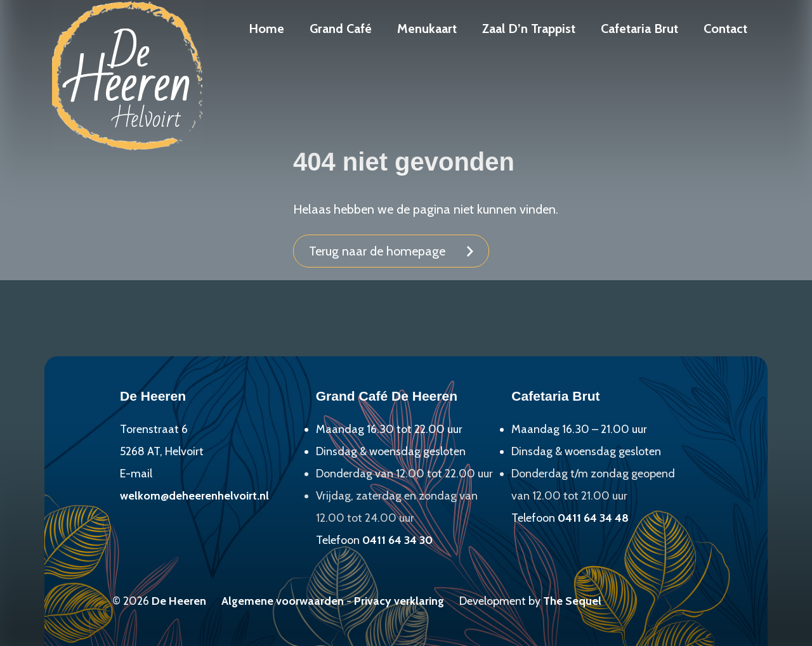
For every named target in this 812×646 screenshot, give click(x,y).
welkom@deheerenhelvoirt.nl (194, 496)
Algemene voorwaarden (283, 601)
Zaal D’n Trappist (529, 29)
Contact (725, 29)
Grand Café (341, 29)
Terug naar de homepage (377, 251)
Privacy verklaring (399, 601)
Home (266, 29)
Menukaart (427, 29)
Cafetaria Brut (639, 29)
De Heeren (179, 601)
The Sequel (572, 601)
